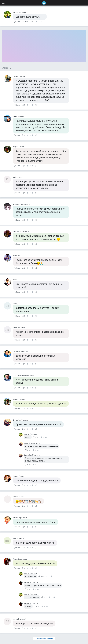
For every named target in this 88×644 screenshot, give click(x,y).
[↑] (37, 22)
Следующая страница (44, 638)
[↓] (41, 22)
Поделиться (45, 21)
